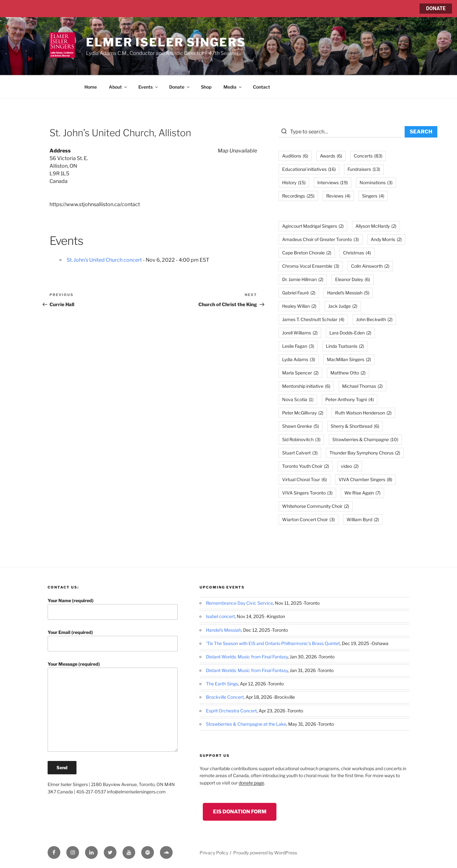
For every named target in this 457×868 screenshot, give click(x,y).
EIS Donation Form (240, 812)
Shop (206, 87)
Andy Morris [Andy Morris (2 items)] (386, 239)
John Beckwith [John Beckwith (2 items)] (374, 319)
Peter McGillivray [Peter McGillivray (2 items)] (303, 413)
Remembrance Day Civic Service (239, 603)
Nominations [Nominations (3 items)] (376, 182)
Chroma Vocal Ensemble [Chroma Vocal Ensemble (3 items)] (311, 266)
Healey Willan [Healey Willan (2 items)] (299, 306)
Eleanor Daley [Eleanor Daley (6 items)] (353, 279)
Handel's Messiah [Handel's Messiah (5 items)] (348, 293)
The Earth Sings (222, 684)
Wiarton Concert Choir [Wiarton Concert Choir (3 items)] (308, 519)
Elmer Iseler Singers (166, 42)
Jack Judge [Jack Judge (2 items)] (343, 306)
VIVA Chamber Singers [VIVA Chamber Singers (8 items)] (365, 479)
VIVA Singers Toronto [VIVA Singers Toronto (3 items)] (307, 493)
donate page (251, 783)
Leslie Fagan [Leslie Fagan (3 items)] (298, 346)
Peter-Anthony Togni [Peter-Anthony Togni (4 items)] (350, 399)
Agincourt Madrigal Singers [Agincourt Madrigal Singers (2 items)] (313, 226)
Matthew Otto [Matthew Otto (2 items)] (348, 373)
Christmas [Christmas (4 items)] (357, 253)
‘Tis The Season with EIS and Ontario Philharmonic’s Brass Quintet (273, 643)
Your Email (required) (113, 640)
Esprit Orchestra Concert (231, 711)
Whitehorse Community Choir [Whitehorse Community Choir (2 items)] (316, 506)
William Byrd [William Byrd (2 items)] (363, 519)
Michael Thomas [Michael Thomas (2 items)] (362, 386)
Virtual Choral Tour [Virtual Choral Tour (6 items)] (305, 479)
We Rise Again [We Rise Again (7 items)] (362, 493)
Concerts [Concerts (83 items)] (368, 156)
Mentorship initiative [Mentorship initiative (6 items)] (306, 386)
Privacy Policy (214, 853)
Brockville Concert (225, 697)
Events (149, 87)
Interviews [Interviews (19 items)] (333, 182)
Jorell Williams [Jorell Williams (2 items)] (300, 333)
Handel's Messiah (224, 630)
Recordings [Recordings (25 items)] (298, 196)
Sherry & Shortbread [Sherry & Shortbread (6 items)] (355, 426)
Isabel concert (220, 616)
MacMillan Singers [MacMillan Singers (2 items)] (349, 359)
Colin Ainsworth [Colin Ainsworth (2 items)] (370, 266)
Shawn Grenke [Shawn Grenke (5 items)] (301, 426)
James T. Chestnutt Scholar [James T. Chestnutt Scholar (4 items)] (313, 319)
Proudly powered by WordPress (265, 853)
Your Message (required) (113, 707)
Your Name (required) (113, 609)
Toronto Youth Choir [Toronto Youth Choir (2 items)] (306, 466)
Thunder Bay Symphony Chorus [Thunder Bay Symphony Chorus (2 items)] (365, 453)
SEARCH (421, 132)
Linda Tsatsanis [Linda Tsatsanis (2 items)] (345, 346)
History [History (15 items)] (294, 182)
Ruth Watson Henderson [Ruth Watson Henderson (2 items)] (363, 413)
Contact (262, 87)
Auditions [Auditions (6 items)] (295, 156)
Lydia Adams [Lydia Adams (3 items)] (299, 359)
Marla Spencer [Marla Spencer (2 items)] (300, 373)
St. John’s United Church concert (104, 260)
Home (91, 87)
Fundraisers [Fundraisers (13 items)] (364, 169)
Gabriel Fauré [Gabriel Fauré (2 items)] (299, 293)
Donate (180, 87)
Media (233, 87)
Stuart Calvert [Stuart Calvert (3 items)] (300, 453)
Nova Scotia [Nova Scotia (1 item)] (298, 399)
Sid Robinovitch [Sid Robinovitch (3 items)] (301, 439)
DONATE (436, 8)
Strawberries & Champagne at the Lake (246, 724)
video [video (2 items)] (350, 466)
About (118, 87)
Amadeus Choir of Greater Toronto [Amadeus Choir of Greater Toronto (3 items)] (321, 239)
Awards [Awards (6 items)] (331, 156)
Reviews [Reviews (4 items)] (338, 196)
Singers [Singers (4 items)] (373, 196)
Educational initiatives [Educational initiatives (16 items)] (309, 169)
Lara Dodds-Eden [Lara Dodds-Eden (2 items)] (350, 333)
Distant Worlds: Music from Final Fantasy (247, 657)
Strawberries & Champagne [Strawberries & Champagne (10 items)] (365, 439)
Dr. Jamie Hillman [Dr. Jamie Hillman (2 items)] (303, 279)
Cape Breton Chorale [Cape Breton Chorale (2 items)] (307, 253)
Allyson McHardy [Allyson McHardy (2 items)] (376, 226)
